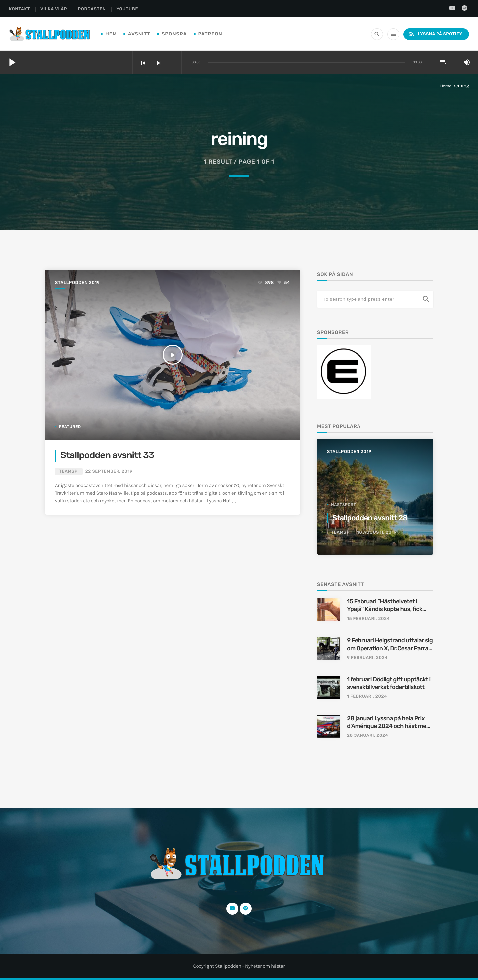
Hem (111, 34)
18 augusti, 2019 (377, 533)
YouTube (127, 9)
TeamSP (68, 472)
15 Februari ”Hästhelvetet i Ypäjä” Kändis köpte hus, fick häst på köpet (385, 606)
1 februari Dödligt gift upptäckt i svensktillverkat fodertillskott (389, 683)
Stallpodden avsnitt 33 (107, 455)
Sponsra (174, 34)
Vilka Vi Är (54, 9)
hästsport (343, 505)
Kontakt (19, 9)
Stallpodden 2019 (77, 283)
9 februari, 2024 (367, 658)
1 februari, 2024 (367, 697)
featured (70, 427)
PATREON (210, 34)
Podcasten (92, 9)
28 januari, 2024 (367, 736)
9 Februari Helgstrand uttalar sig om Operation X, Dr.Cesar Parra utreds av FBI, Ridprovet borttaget (390, 644)
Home (446, 86)
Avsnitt (139, 34)
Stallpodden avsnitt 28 (370, 518)
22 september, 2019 (109, 472)
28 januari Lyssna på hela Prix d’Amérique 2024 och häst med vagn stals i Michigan (388, 722)
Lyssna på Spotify (435, 34)
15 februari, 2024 (368, 619)
